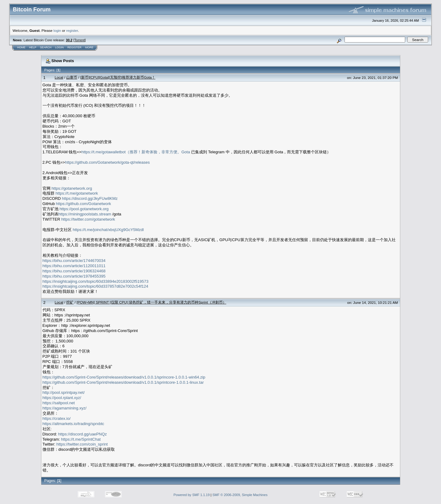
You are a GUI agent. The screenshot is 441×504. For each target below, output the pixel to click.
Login (59, 47)
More (89, 47)
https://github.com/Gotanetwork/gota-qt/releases (107, 162)
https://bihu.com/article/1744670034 (74, 261)
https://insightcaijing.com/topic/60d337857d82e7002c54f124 (95, 286)
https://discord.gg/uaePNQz (83, 434)
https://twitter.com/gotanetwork (88, 219)
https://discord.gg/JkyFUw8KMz (90, 198)
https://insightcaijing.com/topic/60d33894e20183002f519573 (96, 281)
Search (46, 47)
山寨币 (72, 77)
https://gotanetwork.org (72, 188)
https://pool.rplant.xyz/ (62, 398)
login (57, 30)
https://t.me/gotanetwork (77, 193)
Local (59, 77)
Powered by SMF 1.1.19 (192, 495)
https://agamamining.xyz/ (65, 408)
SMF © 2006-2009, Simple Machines (240, 495)
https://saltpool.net (59, 403)
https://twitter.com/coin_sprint (82, 444)
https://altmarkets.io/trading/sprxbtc (73, 424)
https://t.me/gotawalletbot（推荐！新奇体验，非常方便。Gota (136, 152)
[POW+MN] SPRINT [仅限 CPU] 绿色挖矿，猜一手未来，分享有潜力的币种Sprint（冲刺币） (151, 302)
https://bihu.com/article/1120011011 (74, 266)
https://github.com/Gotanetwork (84, 204)
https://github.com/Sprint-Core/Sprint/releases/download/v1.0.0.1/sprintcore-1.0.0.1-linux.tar (123, 382)
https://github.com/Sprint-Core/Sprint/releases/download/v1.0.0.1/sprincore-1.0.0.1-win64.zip (124, 377)
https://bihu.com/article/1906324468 (74, 271)
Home (21, 47)
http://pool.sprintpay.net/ (64, 392)
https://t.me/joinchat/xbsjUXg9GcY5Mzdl (108, 230)
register (72, 30)
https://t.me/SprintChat (81, 439)
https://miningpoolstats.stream (85, 214)
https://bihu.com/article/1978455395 (74, 276)
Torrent (80, 40)
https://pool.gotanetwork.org (84, 209)
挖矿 (70, 302)
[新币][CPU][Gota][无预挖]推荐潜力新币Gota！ (118, 77)
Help (33, 47)
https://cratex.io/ (57, 418)
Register (74, 47)
